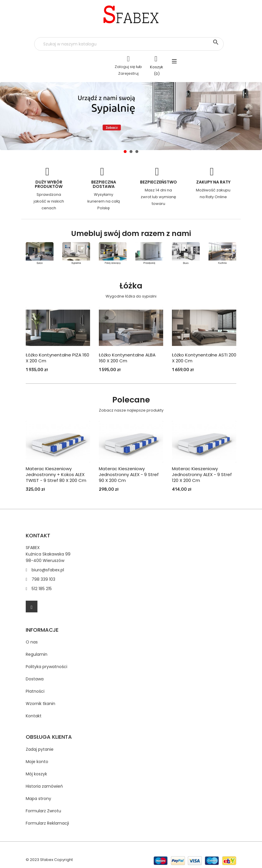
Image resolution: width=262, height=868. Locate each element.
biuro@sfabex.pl (48, 570)
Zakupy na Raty (213, 182)
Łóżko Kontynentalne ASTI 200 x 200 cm (204, 358)
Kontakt (34, 716)
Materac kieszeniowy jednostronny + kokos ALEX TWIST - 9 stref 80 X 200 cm (56, 474)
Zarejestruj (128, 73)
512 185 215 (42, 589)
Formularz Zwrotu (43, 811)
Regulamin (37, 654)
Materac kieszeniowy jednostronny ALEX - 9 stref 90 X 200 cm (129, 474)
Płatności (35, 691)
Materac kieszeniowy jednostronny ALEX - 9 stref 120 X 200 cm (202, 474)
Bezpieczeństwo (158, 182)
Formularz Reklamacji (47, 823)
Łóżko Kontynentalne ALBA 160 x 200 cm (127, 358)
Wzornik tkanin (40, 704)
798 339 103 (43, 579)
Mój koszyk (36, 774)
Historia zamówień (44, 786)
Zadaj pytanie (40, 749)
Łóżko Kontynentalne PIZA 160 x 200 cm (57, 358)
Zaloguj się (125, 67)
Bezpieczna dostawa (104, 184)
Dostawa (35, 679)
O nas (32, 642)
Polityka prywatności (46, 667)
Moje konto (37, 762)
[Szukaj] (129, 44)
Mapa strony (38, 799)
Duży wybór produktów (49, 184)
